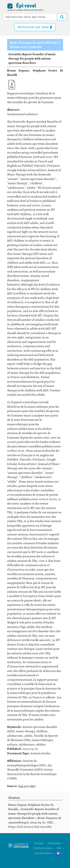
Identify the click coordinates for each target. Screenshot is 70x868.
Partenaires (54, 843)
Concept (39, 843)
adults (28, 736)
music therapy (25, 731)
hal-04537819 (27, 786)
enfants (12, 744)
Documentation (43, 853)
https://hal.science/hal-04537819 (30, 827)
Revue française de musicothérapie (34, 43)
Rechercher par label (35, 27)
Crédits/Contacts (43, 848)
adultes (41, 744)
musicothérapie (42, 740)
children (42, 731)
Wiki (59, 848)
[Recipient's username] (35, 17)
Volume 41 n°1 (19, 47)
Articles (36, 47)
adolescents (15, 736)
